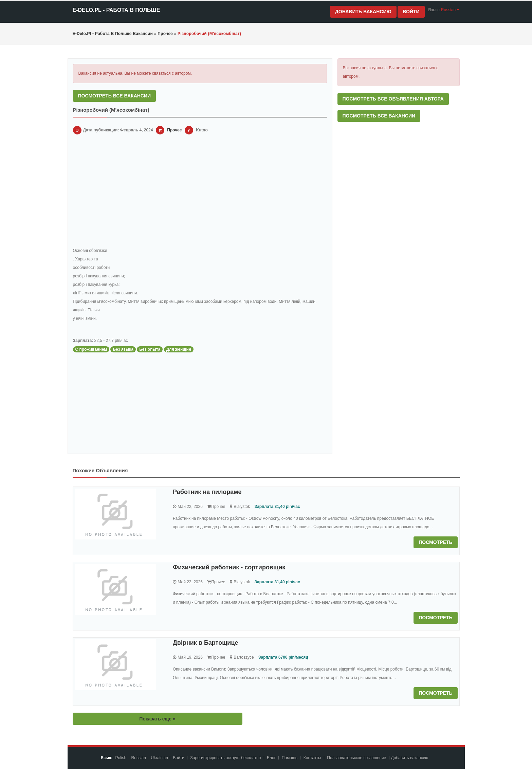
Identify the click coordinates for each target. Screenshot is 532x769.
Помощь (290, 758)
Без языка (123, 349)
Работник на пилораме (207, 492)
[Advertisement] (200, 192)
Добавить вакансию (363, 12)
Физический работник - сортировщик (229, 567)
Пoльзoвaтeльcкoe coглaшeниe (357, 758)
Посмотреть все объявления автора (393, 99)
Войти (411, 12)
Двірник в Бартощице (206, 643)
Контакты (313, 758)
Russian (139, 758)
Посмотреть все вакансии (115, 96)
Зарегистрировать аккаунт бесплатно (226, 758)
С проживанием (91, 349)
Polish (121, 758)
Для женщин (179, 349)
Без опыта (150, 349)
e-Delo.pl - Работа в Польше (116, 10)
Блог (271, 758)
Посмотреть (435, 542)
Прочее (174, 130)
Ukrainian (159, 758)
